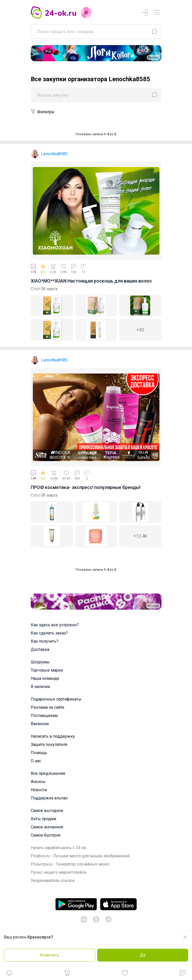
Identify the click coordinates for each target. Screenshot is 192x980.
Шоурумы (40, 662)
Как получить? (45, 641)
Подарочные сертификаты (56, 699)
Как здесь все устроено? (55, 625)
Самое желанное (47, 827)
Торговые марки (47, 670)
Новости (39, 790)
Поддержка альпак (49, 798)
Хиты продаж (44, 819)
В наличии (40, 687)
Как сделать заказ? (49, 633)
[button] (9, 974)
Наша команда (45, 678)
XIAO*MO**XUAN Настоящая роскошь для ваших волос (91, 281)
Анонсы (38, 782)
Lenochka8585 (54, 154)
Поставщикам (44, 716)
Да (143, 955)
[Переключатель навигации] (157, 13)
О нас (36, 761)
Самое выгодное (47, 811)
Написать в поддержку (53, 736)
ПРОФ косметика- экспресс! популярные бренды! (86, 487)
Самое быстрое (46, 835)
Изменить (49, 955)
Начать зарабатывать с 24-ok (58, 848)
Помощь (39, 753)
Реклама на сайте (48, 707)
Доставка (40, 649)
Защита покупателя (49, 744)
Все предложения (48, 773)
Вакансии (40, 724)
